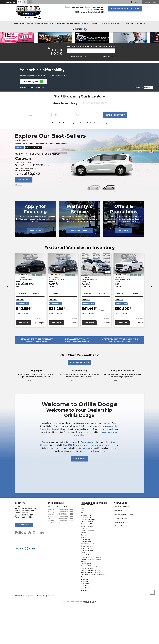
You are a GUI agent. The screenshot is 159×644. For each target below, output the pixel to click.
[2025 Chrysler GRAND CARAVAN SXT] (30, 304)
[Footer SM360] (89, 641)
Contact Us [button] (24, 564)
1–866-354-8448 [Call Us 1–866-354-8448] (97, 9)
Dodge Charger (88, 481)
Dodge (43, 468)
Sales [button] (50, 545)
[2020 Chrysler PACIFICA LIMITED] (63, 304)
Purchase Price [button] (22, 343)
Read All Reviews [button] (79, 401)
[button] (9, 2)
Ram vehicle (57, 468)
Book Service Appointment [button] (125, 9)
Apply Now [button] (35, 269)
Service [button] (57, 545)
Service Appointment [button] (79, 269)
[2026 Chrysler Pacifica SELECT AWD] (96, 304)
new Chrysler (112, 465)
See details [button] (24, 219)
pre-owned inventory (101, 484)
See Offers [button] (124, 269)
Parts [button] (65, 545)
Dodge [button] (28, 186)
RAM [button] (34, 186)
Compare (41, 362)
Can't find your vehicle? (109, 95)
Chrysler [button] (20, 186)
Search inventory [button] (115, 154)
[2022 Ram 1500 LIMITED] (129, 304)
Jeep (49, 468)
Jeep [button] (39, 186)
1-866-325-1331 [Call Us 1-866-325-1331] (77, 7)
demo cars (87, 487)
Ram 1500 (68, 484)
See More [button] (24, 362)
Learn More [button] (79, 498)
